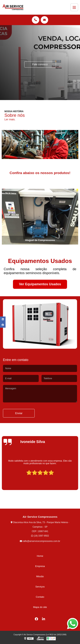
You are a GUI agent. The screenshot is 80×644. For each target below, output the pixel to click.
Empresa (40, 566)
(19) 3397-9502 (40, 536)
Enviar (19, 413)
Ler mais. (10, 119)
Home (40, 556)
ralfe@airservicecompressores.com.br (40, 541)
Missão (40, 576)
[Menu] (74, 7)
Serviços (40, 587)
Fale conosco (40, 64)
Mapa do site (40, 607)
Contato (40, 597)
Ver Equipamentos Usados (40, 284)
